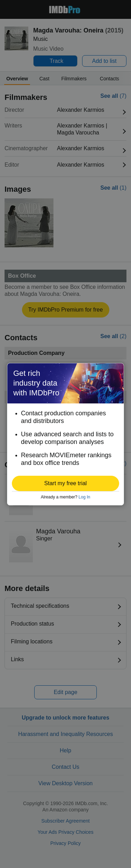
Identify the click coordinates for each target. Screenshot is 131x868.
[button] (65, 483)
